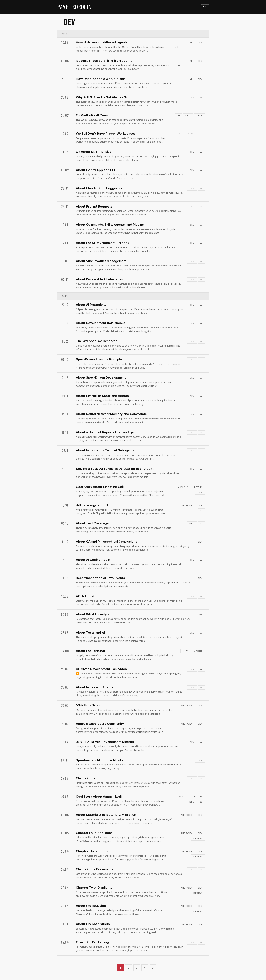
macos (198, 651)
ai (191, 43)
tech (199, 116)
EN (205, 7)
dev (200, 43)
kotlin (198, 487)
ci (201, 511)
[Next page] (153, 968)
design (198, 839)
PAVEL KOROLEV (75, 7)
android (183, 487)
